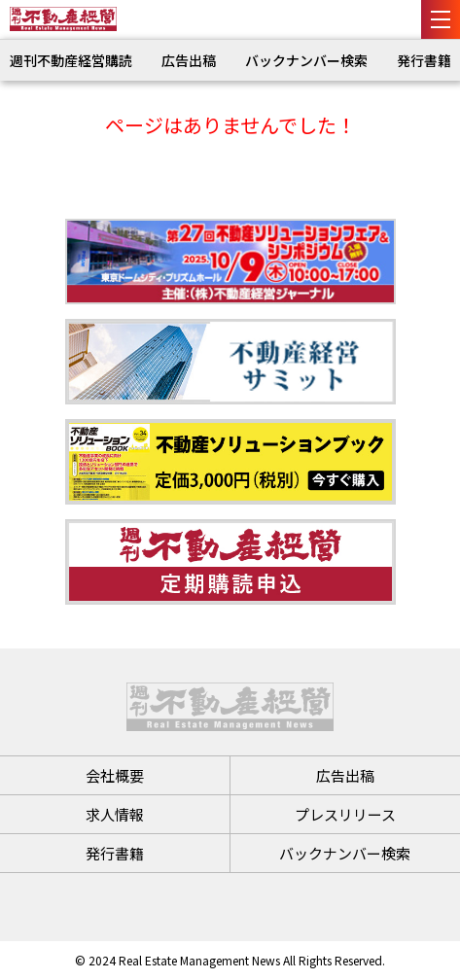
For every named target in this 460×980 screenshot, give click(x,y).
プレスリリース (345, 814)
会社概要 (115, 775)
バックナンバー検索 (306, 60)
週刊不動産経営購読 (71, 60)
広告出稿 (189, 60)
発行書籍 (424, 60)
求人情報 (115, 814)
